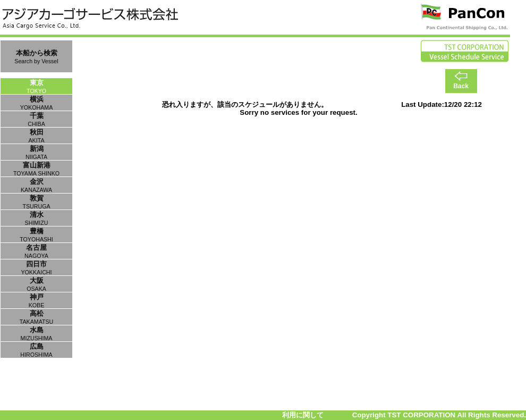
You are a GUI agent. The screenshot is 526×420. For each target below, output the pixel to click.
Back (461, 86)
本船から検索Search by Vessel (36, 57)
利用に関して (303, 415)
